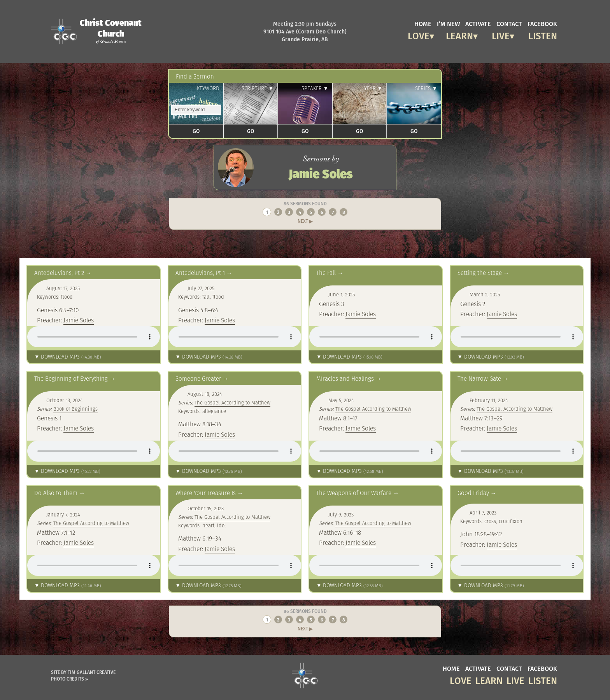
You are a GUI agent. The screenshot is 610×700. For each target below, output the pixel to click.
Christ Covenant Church (111, 31)
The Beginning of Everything (71, 379)
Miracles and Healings (345, 379)
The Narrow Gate (479, 379)
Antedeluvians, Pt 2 (59, 273)
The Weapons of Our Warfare (354, 493)
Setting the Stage (480, 273)
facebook (542, 23)
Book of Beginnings (75, 409)
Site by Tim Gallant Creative (83, 672)
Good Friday (473, 493)
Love (419, 35)
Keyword (208, 88)
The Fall (326, 273)
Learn (459, 35)
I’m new (448, 23)
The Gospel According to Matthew (232, 403)
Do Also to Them (56, 493)
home (423, 23)
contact (509, 23)
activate (478, 23)
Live (501, 35)
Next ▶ (305, 221)
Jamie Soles (79, 320)
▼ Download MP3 (68, 357)
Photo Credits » (69, 679)
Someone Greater (198, 379)
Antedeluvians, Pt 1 (200, 273)
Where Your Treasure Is (206, 493)
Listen (543, 35)
